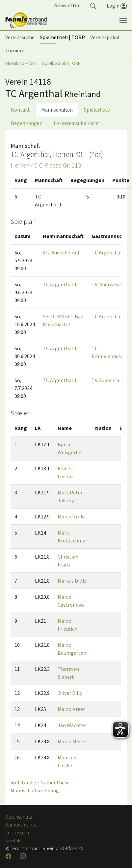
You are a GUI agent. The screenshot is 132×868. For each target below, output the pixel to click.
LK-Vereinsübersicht (77, 123)
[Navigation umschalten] (123, 20)
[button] (93, 5)
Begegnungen (27, 123)
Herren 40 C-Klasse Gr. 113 (46, 165)
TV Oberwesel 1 (109, 284)
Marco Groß (71, 516)
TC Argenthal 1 (108, 252)
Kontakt (20, 110)
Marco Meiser (72, 741)
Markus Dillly (72, 581)
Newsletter (67, 5)
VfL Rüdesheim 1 (61, 252)
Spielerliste (97, 110)
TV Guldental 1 (108, 380)
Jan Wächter (72, 725)
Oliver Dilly (70, 693)
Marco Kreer (71, 709)
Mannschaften (57, 110)
